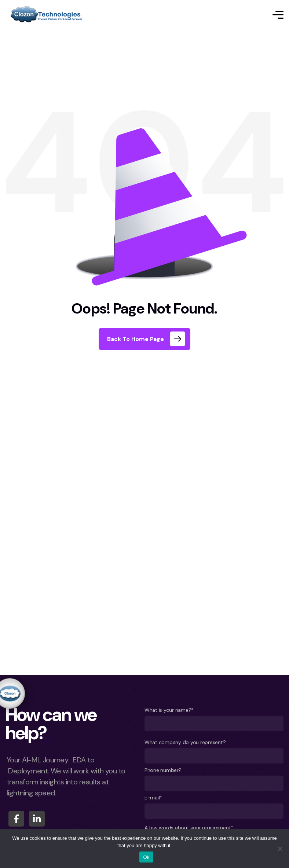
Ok (146, 857)
